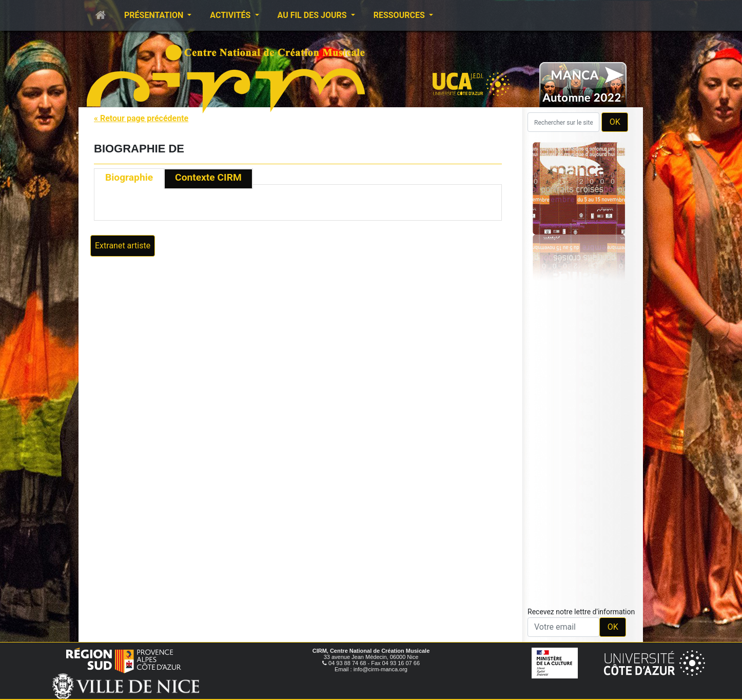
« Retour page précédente (141, 118)
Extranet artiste (123, 246)
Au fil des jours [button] (313, 15)
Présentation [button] (155, 15)
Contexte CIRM (208, 177)
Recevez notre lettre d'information (581, 612)
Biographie (129, 177)
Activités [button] (231, 15)
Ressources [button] (400, 15)
